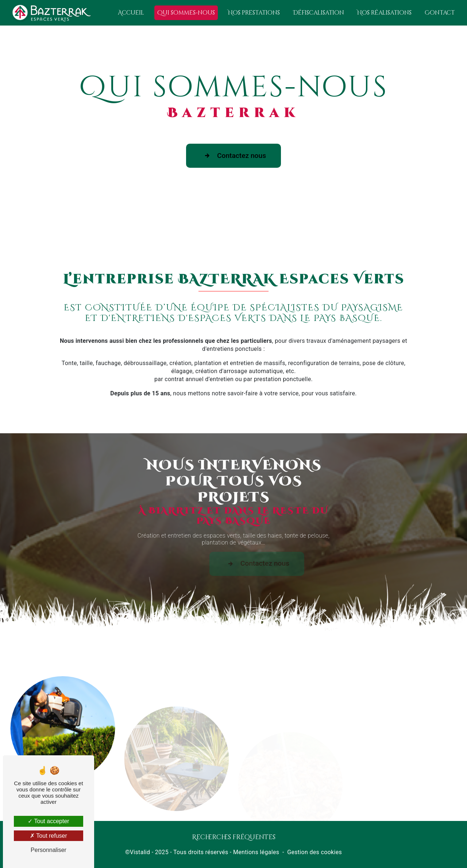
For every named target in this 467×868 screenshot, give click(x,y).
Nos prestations (254, 13)
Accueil (131, 13)
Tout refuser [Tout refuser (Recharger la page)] (49, 836)
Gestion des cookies (314, 852)
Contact (440, 13)
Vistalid (140, 852)
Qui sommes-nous (186, 13)
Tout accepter (48, 821)
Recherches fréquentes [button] (234, 837)
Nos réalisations (384, 13)
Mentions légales (256, 852)
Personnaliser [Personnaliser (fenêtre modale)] (49, 850)
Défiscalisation (319, 13)
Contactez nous (233, 156)
